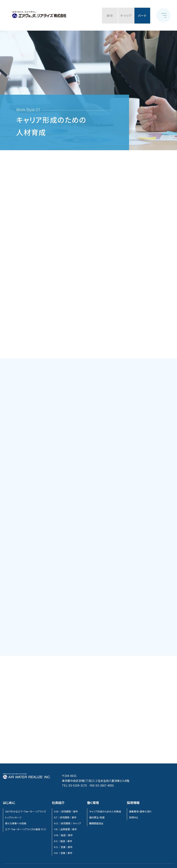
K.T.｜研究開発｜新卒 (65, 817)
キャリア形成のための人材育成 (105, 811)
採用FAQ (133, 817)
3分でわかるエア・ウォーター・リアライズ (25, 811)
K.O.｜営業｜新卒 (63, 847)
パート (142, 16)
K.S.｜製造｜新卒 (63, 841)
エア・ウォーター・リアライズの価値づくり (26, 829)
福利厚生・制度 (97, 817)
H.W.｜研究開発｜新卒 (66, 811)
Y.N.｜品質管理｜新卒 (66, 829)
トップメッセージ (13, 817)
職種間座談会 (96, 823)
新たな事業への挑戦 (16, 823)
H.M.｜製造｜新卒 (63, 835)
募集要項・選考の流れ (140, 811)
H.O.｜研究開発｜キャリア (68, 823)
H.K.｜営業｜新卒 (63, 853)
